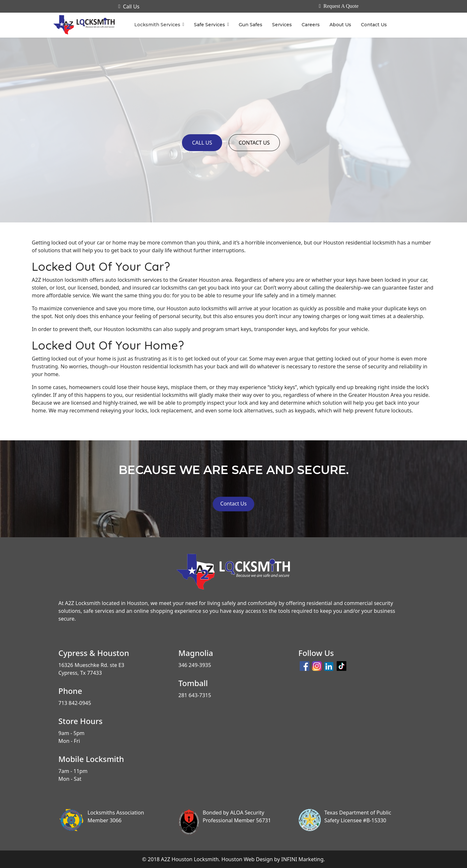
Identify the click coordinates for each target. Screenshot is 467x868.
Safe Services (210, 25)
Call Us (129, 6)
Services (282, 25)
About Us (340, 25)
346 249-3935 (195, 665)
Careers (311, 25)
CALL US (202, 143)
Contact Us (374, 25)
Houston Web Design (247, 859)
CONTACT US (254, 143)
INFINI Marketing (302, 859)
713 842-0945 (75, 703)
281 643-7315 (195, 695)
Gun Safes (251, 25)
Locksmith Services (157, 25)
